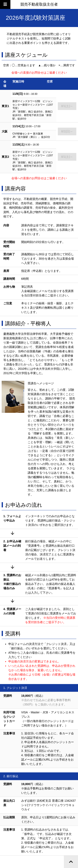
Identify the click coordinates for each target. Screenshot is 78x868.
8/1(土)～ (67, 106)
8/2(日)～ (67, 131)
